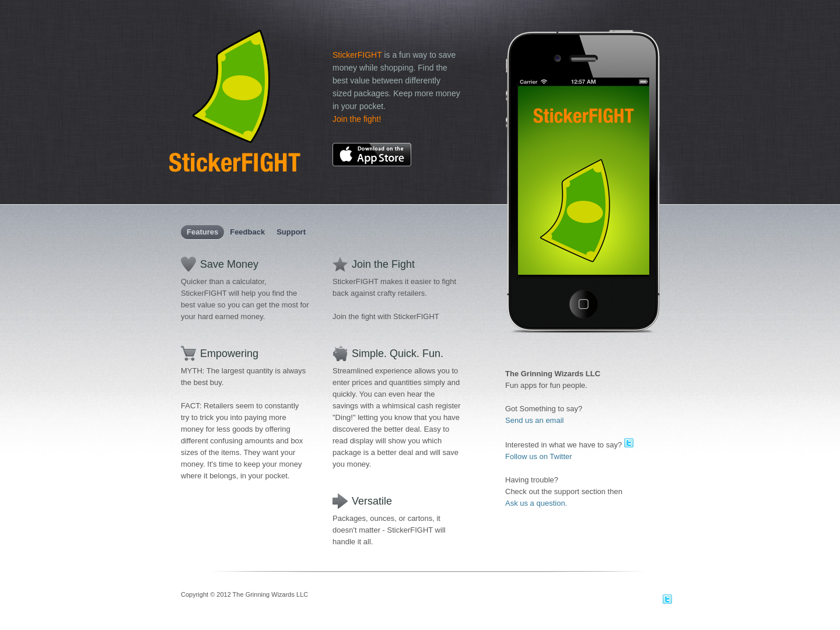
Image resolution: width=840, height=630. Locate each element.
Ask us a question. (536, 503)
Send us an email (534, 420)
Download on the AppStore (372, 155)
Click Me (584, 304)
